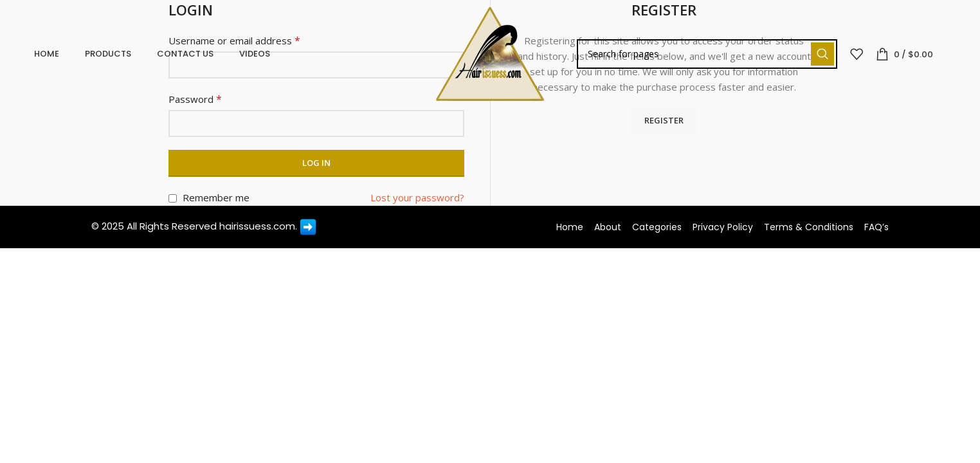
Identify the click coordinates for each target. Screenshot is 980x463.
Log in (316, 163)
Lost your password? (417, 197)
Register (664, 120)
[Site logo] (490, 57)
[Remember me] (173, 198)
